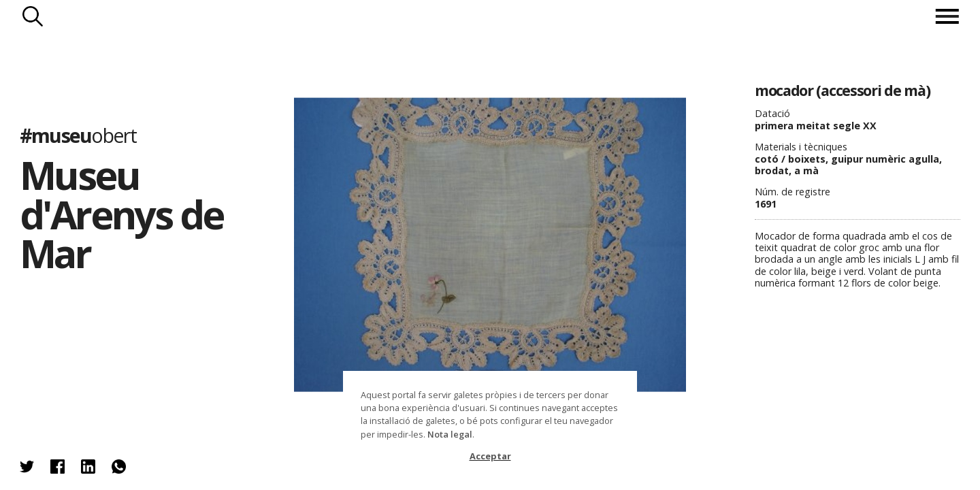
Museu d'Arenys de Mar (121, 214)
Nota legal (450, 434)
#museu (78, 135)
